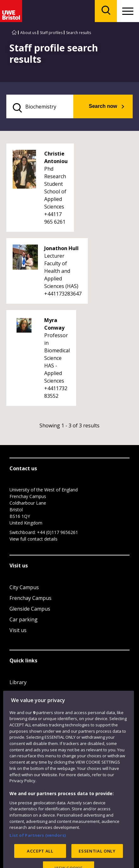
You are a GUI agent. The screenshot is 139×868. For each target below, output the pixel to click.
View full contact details (33, 539)
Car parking (24, 619)
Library (18, 682)
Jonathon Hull (61, 248)
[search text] (40, 106)
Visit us (18, 630)
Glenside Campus (30, 609)
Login (16, 704)
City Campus (24, 587)
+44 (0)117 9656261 (57, 532)
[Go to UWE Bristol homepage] (14, 33)
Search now (103, 106)
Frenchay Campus (30, 598)
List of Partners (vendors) (38, 852)
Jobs (15, 693)
